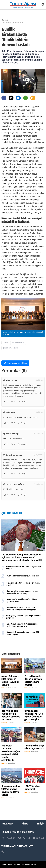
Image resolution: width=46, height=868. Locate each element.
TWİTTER (24, 838)
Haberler (5, 20)
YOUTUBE (39, 838)
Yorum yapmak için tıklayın (15, 363)
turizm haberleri (18, 343)
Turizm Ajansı (16, 864)
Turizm (5, 343)
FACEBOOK (8, 838)
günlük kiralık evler (10, 348)
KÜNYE (25, 824)
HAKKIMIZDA (7, 824)
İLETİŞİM (40, 824)
